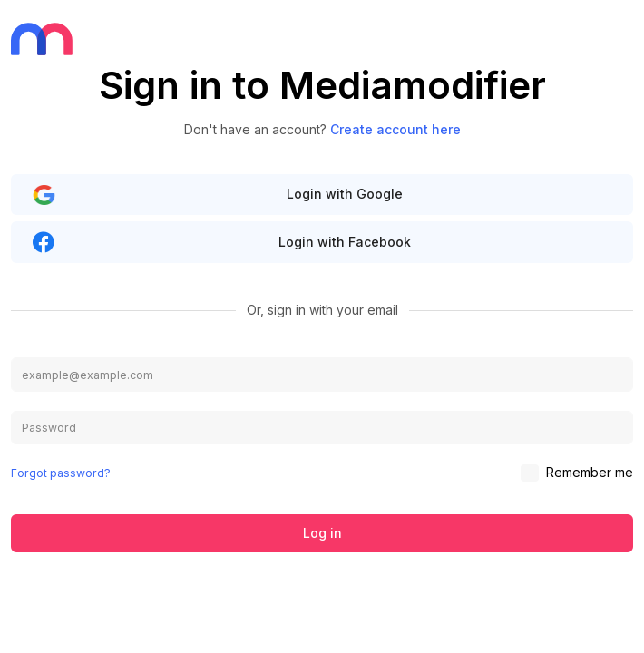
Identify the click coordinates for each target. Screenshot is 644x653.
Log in (322, 533)
